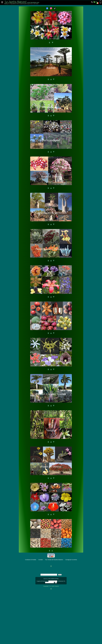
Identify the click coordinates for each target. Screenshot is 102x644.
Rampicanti (51, 503)
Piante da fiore (51, 285)
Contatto (41, 560)
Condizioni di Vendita (31, 560)
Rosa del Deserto (51, 176)
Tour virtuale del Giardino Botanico (54, 560)
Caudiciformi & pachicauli (51, 213)
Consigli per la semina (71, 560)
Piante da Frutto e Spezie (51, 321)
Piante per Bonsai (51, 466)
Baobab (51, 68)
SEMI (51, 539)
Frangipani (51, 31)
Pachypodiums (51, 140)
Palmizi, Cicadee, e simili (51, 394)
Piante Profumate (51, 361)
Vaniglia (51, 430)
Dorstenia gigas (51, 107)
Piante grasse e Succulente (51, 249)
